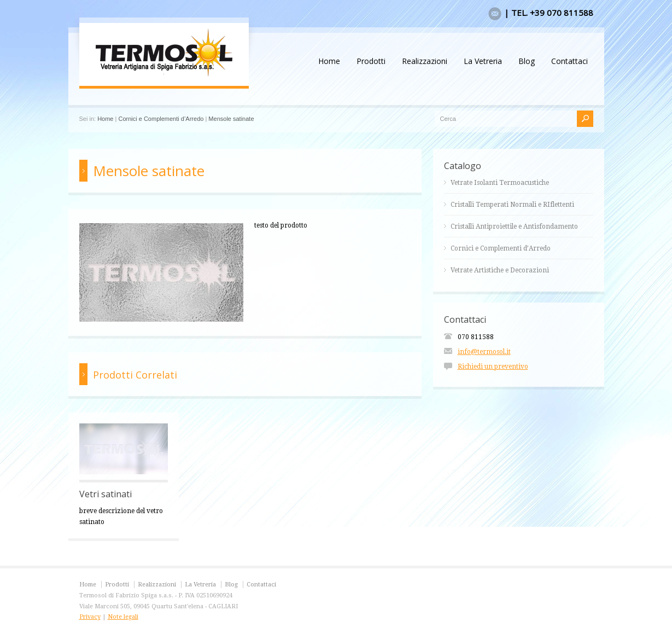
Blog (527, 61)
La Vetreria (483, 61)
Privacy (90, 617)
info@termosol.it (484, 352)
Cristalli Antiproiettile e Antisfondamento (514, 226)
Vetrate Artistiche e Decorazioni (500, 270)
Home (329, 61)
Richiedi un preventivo (493, 367)
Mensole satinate (231, 119)
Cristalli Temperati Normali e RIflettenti (512, 205)
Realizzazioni (425, 61)
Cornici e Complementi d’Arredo (161, 119)
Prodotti (371, 61)
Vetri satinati (106, 494)
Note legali (123, 617)
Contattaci (569, 61)
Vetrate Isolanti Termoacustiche (500, 183)
